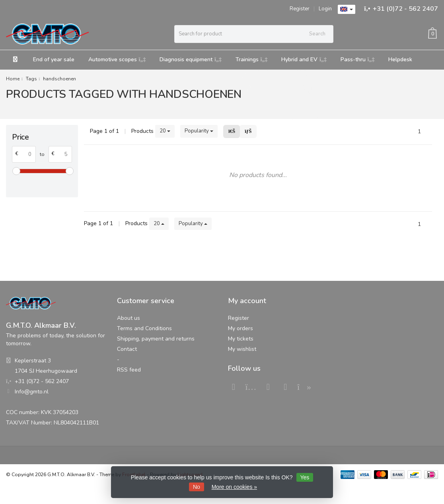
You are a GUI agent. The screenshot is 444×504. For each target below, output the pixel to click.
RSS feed (129, 370)
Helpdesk (400, 59)
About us (129, 318)
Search (317, 34)
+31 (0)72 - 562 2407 (405, 9)
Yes (305, 477)
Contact (127, 349)
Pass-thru (358, 59)
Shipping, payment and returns (156, 339)
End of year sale (54, 59)
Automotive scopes (117, 59)
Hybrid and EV (304, 59)
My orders (240, 328)
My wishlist (242, 349)
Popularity (199, 131)
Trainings (252, 59)
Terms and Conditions (144, 328)
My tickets (241, 339)
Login (325, 9)
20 (165, 131)
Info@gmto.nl (32, 392)
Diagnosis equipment (191, 59)
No (197, 487)
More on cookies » (234, 487)
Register (300, 9)
